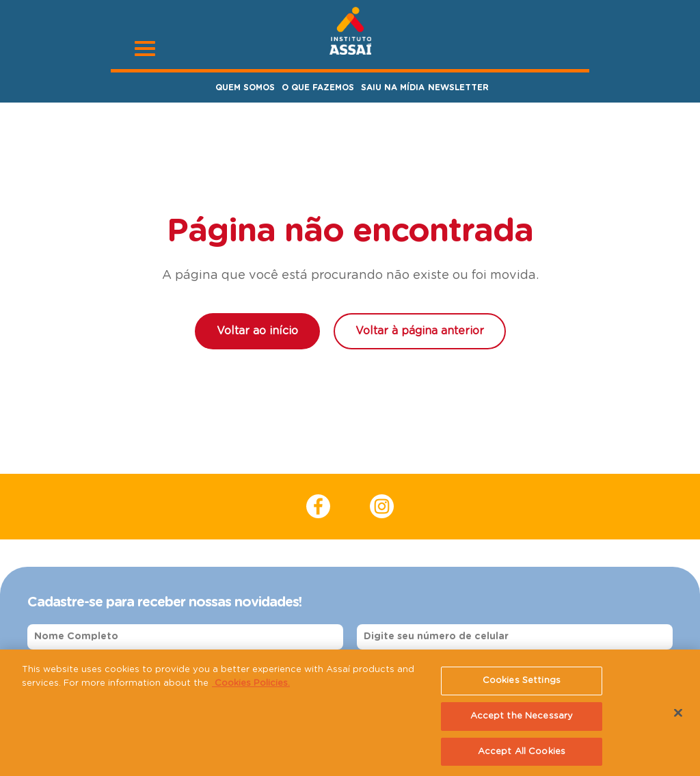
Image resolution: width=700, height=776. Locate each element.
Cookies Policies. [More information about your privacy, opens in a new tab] (251, 686)
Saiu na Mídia (393, 88)
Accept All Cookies (522, 754)
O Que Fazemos (318, 88)
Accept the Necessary (522, 719)
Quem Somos (245, 88)
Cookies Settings (522, 683)
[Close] (678, 716)
